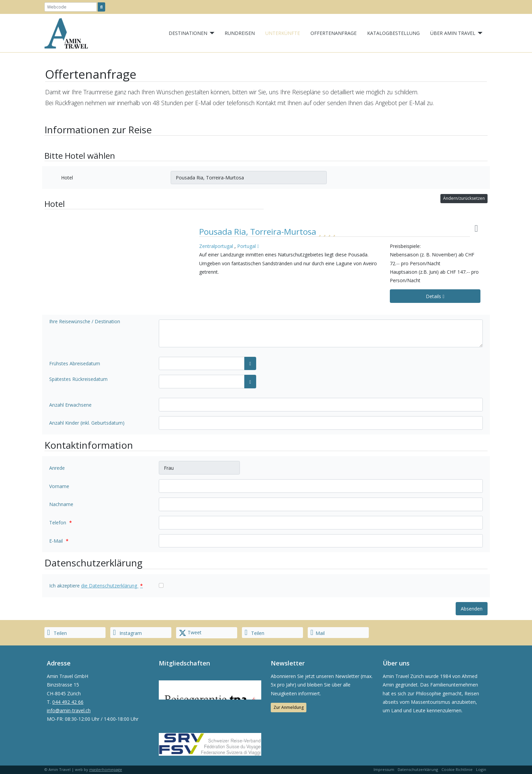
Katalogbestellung (393, 33)
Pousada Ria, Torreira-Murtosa (259, 231)
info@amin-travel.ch (69, 710)
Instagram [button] (127, 633)
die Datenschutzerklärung (112, 586)
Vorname (59, 486)
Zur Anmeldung (289, 707)
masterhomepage (106, 769)
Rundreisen (240, 33)
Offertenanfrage (334, 33)
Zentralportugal (216, 246)
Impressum (384, 769)
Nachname (61, 504)
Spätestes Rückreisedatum (78, 379)
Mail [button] (318, 633)
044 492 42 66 (68, 702)
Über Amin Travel (453, 33)
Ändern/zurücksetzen (464, 198)
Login (481, 769)
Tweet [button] (190, 633)
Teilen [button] (57, 633)
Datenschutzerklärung (418, 769)
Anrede (57, 468)
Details (435, 296)
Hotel (67, 178)
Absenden (472, 609)
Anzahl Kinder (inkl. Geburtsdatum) (87, 423)
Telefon (61, 523)
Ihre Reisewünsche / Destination (85, 321)
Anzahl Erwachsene (70, 405)
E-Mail (59, 541)
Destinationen (188, 33)
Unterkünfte (283, 33)
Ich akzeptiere (96, 586)
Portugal (246, 246)
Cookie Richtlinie (457, 769)
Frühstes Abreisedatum (75, 363)
